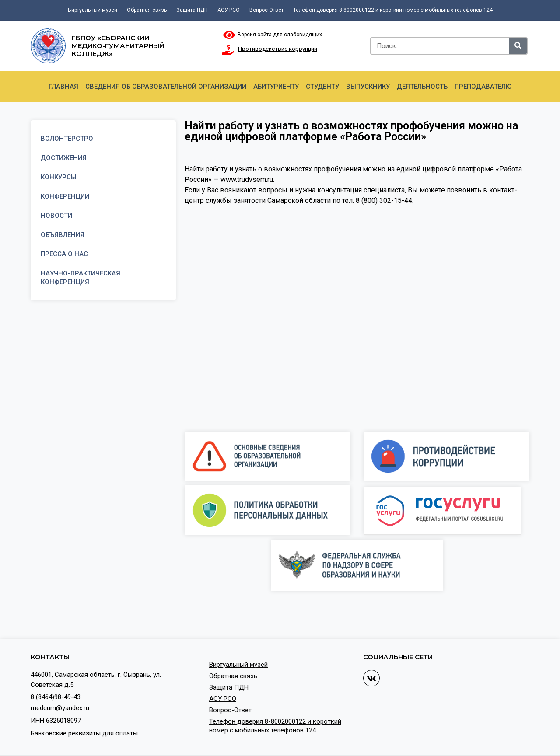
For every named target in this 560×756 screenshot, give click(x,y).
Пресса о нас (64, 254)
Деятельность (422, 87)
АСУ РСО (229, 10)
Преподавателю (483, 87)
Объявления (63, 235)
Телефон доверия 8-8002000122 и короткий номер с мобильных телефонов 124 (393, 10)
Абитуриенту (276, 87)
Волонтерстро (67, 139)
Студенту (322, 87)
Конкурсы (59, 177)
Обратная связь (147, 10)
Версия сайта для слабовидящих (273, 35)
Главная (63, 87)
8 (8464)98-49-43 (56, 697)
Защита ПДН (192, 10)
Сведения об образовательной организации (166, 87)
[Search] (518, 46)
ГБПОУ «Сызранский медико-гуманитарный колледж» (118, 46)
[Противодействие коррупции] (228, 50)
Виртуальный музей (93, 10)
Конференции (65, 196)
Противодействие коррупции (278, 49)
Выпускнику (368, 87)
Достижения (64, 158)
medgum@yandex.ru (60, 708)
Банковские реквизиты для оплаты (84, 733)
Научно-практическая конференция (80, 278)
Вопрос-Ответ (266, 10)
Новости (56, 216)
